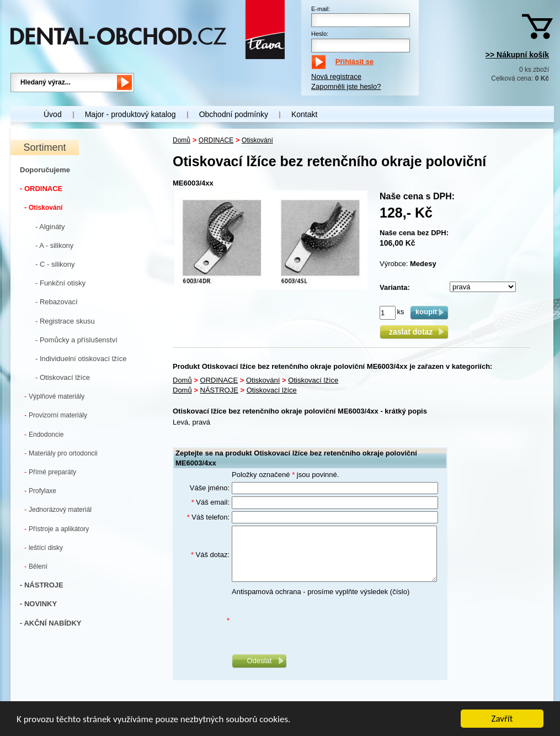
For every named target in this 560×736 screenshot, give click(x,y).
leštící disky (44, 547)
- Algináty (50, 227)
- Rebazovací (57, 302)
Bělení (36, 566)
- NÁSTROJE (42, 585)
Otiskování (43, 207)
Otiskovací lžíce (313, 380)
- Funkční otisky (60, 283)
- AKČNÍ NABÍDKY (50, 623)
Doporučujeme (45, 170)
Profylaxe (40, 491)
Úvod (53, 114)
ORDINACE (216, 140)
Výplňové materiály (54, 396)
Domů (182, 140)
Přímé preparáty (50, 472)
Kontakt (304, 114)
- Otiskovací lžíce (63, 377)
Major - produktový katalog (130, 114)
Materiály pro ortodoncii (61, 453)
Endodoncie (44, 434)
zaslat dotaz (414, 332)
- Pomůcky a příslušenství (76, 340)
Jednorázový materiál (58, 509)
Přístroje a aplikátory (57, 529)
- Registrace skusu (65, 321)
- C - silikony (55, 264)
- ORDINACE (41, 189)
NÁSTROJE (219, 390)
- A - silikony (54, 245)
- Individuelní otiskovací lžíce (81, 359)
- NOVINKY (38, 604)
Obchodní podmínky (234, 114)
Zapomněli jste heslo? (346, 86)
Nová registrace (336, 76)
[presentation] (316, 621)
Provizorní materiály (56, 415)
